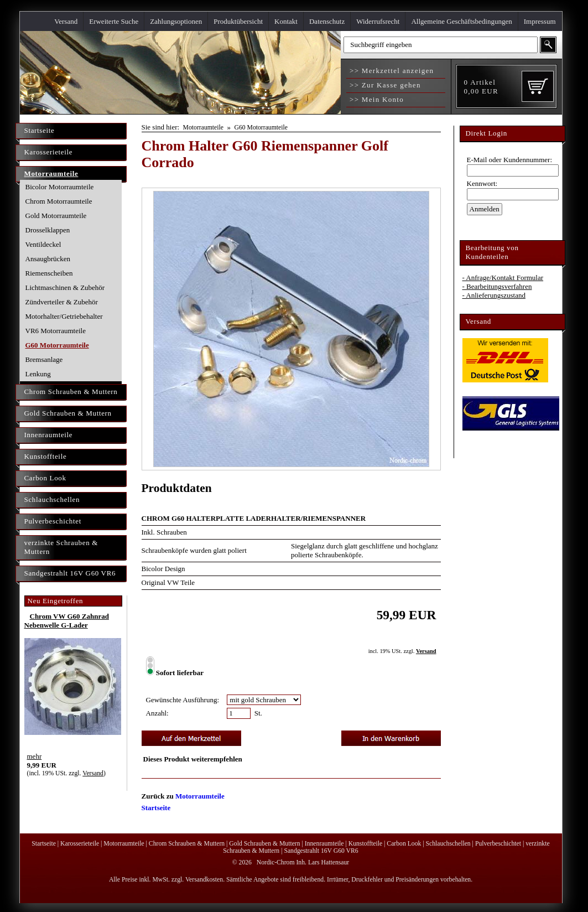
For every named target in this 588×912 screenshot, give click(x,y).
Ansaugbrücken (48, 259)
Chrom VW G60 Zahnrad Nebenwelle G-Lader (67, 621)
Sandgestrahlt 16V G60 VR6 (70, 573)
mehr (35, 756)
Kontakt (286, 21)
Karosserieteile (49, 152)
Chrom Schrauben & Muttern (71, 392)
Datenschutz (327, 21)
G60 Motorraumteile (57, 345)
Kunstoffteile (46, 456)
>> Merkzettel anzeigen (391, 71)
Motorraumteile (51, 173)
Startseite (40, 130)
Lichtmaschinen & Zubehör (65, 287)
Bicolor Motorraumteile (60, 187)
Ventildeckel (43, 244)
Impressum (540, 21)
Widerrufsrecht (378, 21)
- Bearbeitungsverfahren (497, 286)
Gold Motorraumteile (56, 216)
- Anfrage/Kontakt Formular (503, 278)
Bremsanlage (44, 359)
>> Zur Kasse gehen (384, 85)
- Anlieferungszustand (494, 295)
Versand (66, 21)
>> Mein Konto (376, 99)
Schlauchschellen (52, 499)
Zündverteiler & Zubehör (62, 302)
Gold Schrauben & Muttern (68, 413)
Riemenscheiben (49, 273)
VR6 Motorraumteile (56, 331)
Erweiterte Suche (114, 21)
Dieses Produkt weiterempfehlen (193, 759)
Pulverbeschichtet (53, 521)
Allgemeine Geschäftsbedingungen (461, 21)
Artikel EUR (481, 87)
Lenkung (38, 374)
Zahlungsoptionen (176, 21)
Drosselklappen (48, 230)
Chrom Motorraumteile (59, 201)
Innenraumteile (49, 435)
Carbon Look (45, 478)
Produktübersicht (238, 21)
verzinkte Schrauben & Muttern (61, 547)
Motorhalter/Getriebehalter (64, 316)
